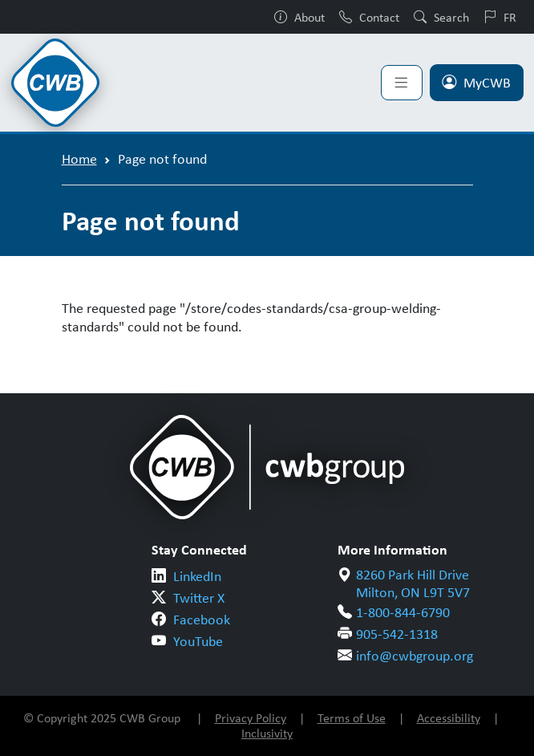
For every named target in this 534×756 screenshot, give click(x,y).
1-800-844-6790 (403, 612)
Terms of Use (352, 718)
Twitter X (199, 598)
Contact (369, 17)
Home (79, 159)
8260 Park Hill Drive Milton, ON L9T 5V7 (413, 584)
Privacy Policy (251, 718)
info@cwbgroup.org (415, 656)
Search (441, 17)
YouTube (198, 641)
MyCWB (476, 83)
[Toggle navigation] (402, 83)
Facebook (202, 620)
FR (500, 17)
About (299, 17)
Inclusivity (267, 733)
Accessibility (449, 718)
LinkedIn (197, 576)
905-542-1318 (397, 634)
